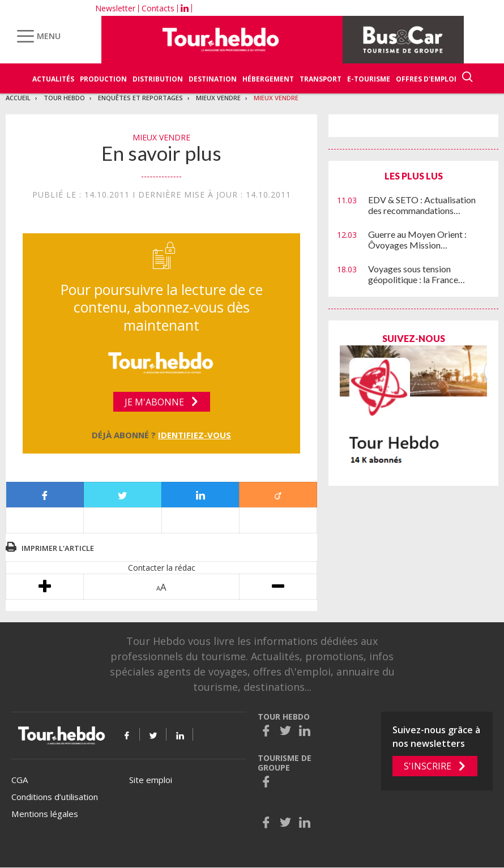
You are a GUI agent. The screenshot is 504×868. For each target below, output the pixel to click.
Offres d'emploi (426, 79)
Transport (321, 79)
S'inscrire (428, 766)
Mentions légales (45, 814)
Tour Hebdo (64, 98)
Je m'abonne (154, 402)
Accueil (18, 98)
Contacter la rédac (162, 568)
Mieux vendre (218, 98)
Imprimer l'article (58, 548)
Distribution (158, 79)
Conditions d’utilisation (55, 797)
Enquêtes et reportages (140, 98)
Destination (213, 79)
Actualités (53, 79)
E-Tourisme (369, 79)
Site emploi (151, 780)
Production (103, 79)
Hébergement (268, 79)
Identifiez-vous (195, 435)
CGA (20, 780)
